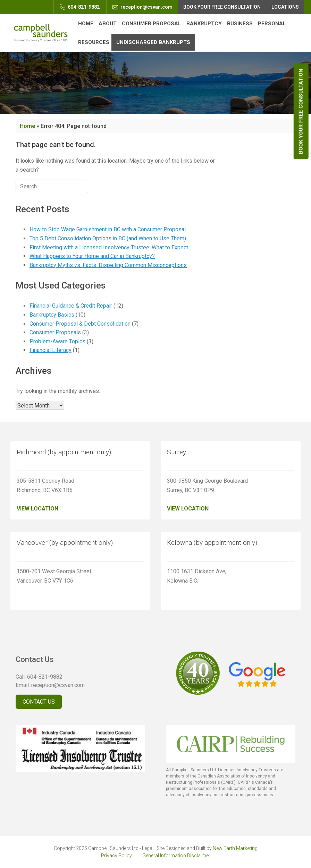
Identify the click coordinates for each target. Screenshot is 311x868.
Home (86, 24)
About (108, 24)
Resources (94, 42)
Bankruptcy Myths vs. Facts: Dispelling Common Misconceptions (108, 265)
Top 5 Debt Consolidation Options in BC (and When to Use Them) (108, 238)
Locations (285, 7)
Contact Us (39, 702)
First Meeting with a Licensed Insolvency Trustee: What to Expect (109, 247)
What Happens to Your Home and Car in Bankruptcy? (92, 256)
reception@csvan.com (142, 7)
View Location (37, 509)
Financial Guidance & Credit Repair (71, 306)
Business (240, 24)
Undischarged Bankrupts (153, 42)
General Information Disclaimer (176, 856)
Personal (272, 24)
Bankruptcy (204, 24)
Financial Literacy (51, 350)
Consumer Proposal (152, 24)
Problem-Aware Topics (57, 341)
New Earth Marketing (235, 848)
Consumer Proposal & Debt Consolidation (80, 324)
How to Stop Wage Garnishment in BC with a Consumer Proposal (108, 229)
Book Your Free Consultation (301, 111)
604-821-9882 (80, 7)
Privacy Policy (116, 856)
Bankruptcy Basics (52, 315)
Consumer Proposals (55, 332)
